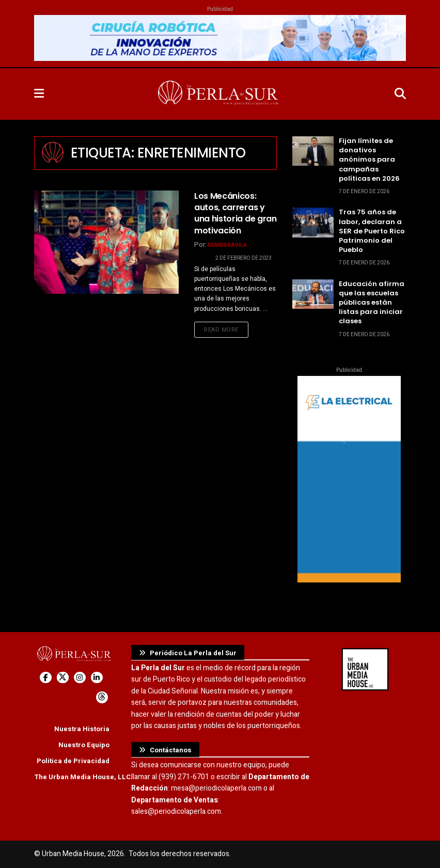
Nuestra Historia (82, 729)
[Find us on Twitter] (63, 678)
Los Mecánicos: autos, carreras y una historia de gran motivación (235, 213)
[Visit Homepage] (219, 94)
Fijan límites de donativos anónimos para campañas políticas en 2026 (369, 160)
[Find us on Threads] (102, 697)
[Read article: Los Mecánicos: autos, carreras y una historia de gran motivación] (106, 242)
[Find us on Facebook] (46, 678)
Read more (226, 329)
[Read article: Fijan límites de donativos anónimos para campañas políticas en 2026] (313, 151)
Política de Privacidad (73, 761)
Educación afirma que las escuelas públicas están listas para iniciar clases (372, 303)
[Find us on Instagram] (80, 678)
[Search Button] (400, 94)
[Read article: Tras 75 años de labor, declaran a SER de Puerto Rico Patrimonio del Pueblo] (313, 222)
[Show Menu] (39, 94)
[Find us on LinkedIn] (97, 678)
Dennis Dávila (227, 245)
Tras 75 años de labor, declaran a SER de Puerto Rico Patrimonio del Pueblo (372, 231)
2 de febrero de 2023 (243, 258)
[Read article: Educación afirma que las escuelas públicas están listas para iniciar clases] (313, 294)
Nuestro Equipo (84, 745)
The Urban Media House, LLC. (83, 777)
